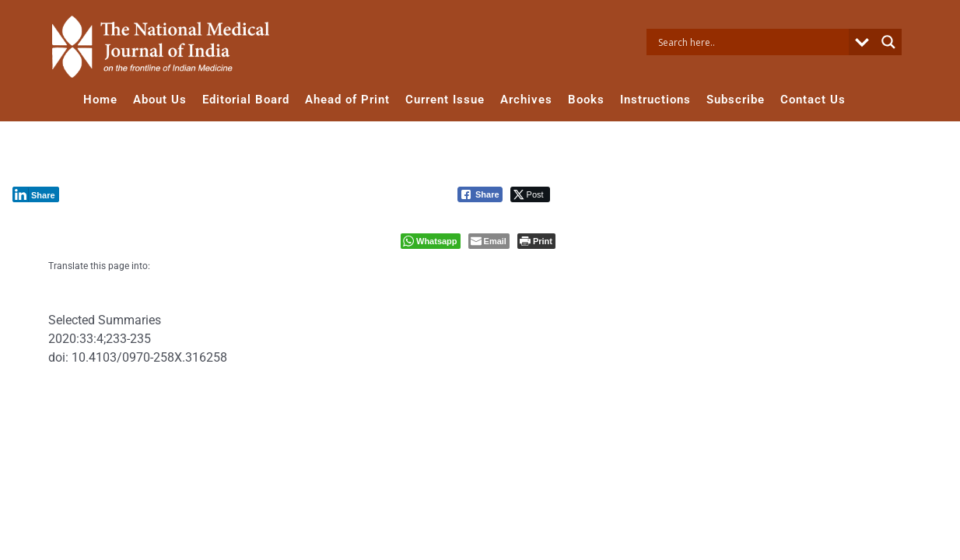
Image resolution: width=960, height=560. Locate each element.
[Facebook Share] (480, 194)
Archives (526, 100)
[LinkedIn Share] (36, 194)
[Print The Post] (536, 241)
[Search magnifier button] (888, 42)
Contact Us (813, 100)
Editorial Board (246, 100)
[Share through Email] (489, 241)
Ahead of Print (347, 100)
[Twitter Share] (530, 194)
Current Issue (445, 100)
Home (100, 100)
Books (586, 100)
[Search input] (752, 42)
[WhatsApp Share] (431, 241)
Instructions (655, 100)
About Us (160, 100)
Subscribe (736, 100)
